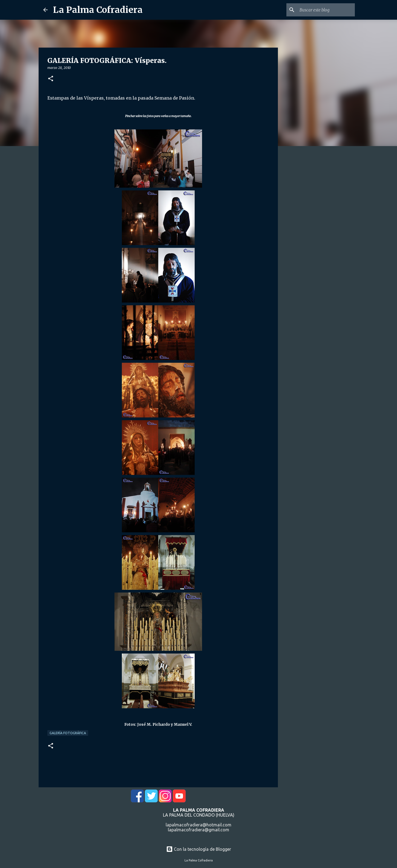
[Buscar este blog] (326, 10)
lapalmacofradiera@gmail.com (198, 830)
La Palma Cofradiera (98, 10)
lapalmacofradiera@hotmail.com (198, 825)
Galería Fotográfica (68, 733)
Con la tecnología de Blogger (199, 849)
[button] (51, 79)
